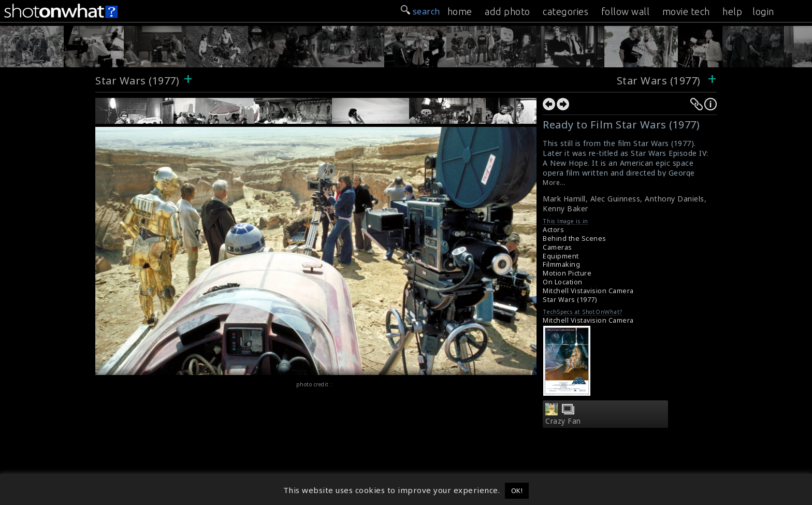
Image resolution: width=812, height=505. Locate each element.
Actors (553, 230)
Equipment (561, 256)
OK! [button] (517, 490)
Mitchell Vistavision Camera (588, 291)
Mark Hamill (564, 199)
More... (554, 183)
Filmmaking (561, 264)
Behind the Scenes (575, 239)
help (732, 11)
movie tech (686, 11)
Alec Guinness (615, 199)
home (460, 11)
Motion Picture (567, 273)
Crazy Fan (563, 421)
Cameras (557, 247)
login (763, 11)
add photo (508, 11)
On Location (563, 282)
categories (565, 11)
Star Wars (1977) (137, 81)
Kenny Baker (565, 208)
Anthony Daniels (675, 199)
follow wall (626, 11)
